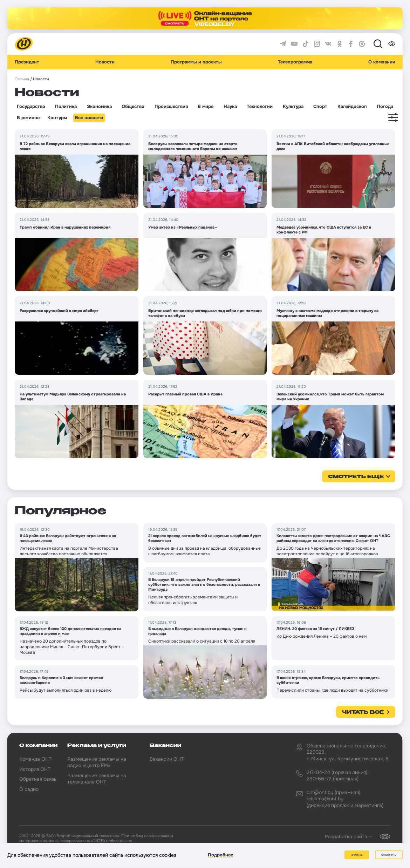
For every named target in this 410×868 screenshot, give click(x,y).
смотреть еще (356, 477)
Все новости (89, 118)
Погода (385, 107)
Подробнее (220, 855)
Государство (31, 107)
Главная (22, 79)
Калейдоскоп (352, 107)
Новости (105, 62)
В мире (206, 107)
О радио (29, 789)
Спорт (320, 107)
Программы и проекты (196, 62)
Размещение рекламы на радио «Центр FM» (97, 762)
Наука (230, 107)
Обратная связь (38, 779)
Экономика (99, 107)
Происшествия (171, 107)
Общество (133, 107)
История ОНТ (35, 769)
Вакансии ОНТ (167, 759)
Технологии (260, 107)
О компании (382, 62)
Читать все (363, 712)
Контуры (57, 118)
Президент (27, 62)
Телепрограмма (295, 62)
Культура (293, 107)
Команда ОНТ (35, 759)
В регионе (28, 118)
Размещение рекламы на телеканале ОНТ (97, 779)
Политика (66, 107)
